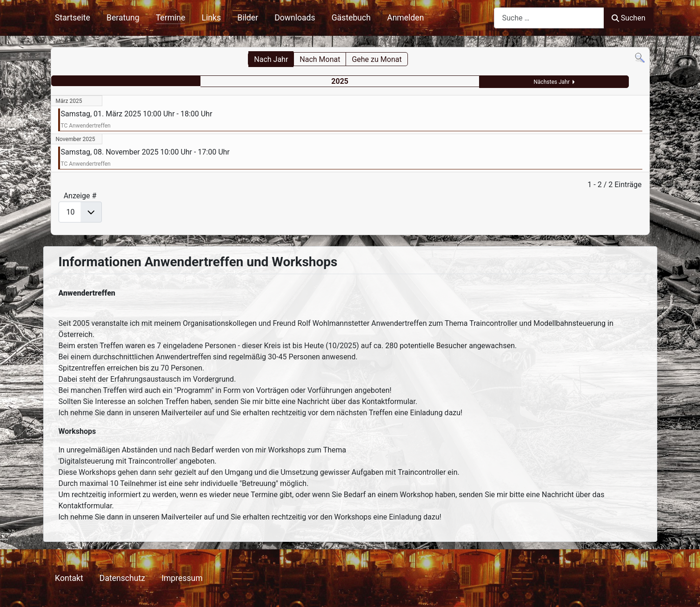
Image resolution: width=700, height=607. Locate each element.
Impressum (182, 578)
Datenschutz (122, 578)
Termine (171, 18)
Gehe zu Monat (377, 59)
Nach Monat (320, 59)
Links (211, 18)
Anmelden (405, 18)
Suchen (628, 18)
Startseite (73, 18)
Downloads (295, 18)
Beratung (123, 18)
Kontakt (69, 578)
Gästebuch (351, 18)
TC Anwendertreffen (86, 126)
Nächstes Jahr (551, 82)
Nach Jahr (271, 59)
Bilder (248, 18)
